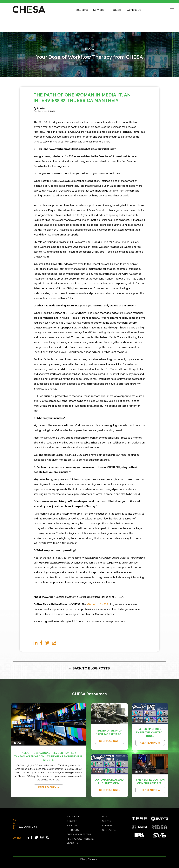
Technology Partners (80, 839)
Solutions (82, 10)
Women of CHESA (97, 604)
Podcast (72, 826)
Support (107, 821)
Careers (107, 826)
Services (99, 10)
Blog (105, 817)
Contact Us (134, 10)
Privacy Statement (89, 859)
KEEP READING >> (49, 787)
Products (116, 10)
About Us (72, 843)
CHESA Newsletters (79, 834)
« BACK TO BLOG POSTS (90, 668)
